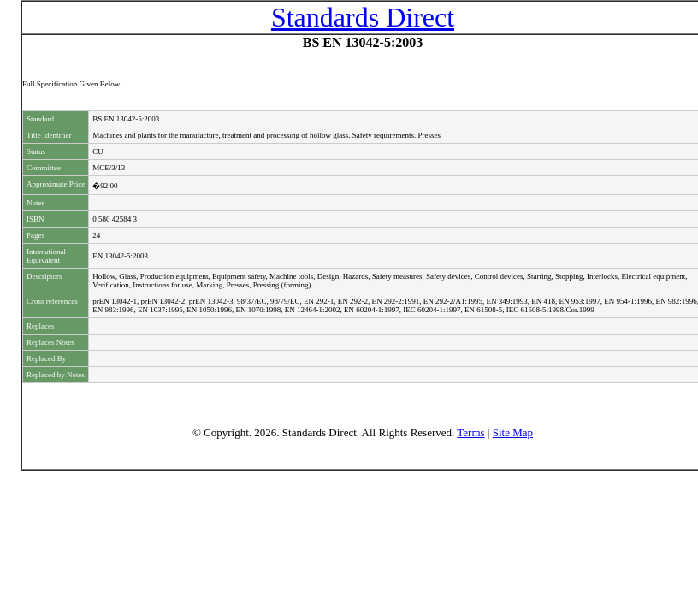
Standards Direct (363, 17)
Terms (470, 432)
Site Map (513, 432)
